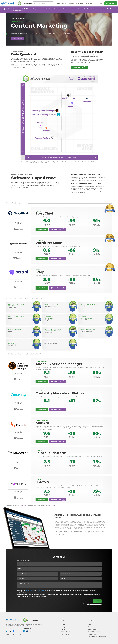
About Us (71, 3)
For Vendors (89, 3)
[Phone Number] (81, 574)
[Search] (35, 3)
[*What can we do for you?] (59, 585)
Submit (97, 601)
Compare (65, 3)
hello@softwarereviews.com (94, 604)
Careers (90, 627)
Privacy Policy (41, 590)
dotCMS (42, 482)
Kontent (42, 423)
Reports (64, 629)
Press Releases (93, 629)
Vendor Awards (80, 3)
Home (13, 19)
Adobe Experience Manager (59, 364)
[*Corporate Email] (37, 574)
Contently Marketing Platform (61, 393)
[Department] (37, 579)
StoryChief (44, 213)
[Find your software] (45, 3)
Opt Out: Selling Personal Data (97, 637)
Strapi (41, 272)
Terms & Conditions (94, 632)
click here (23, 506)
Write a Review (111, 3)
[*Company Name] (59, 564)
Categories (57, 3)
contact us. (107, 9)
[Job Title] (81, 579)
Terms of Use (30, 590)
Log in (63, 625)
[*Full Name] (59, 569)
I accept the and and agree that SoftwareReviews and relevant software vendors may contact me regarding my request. (57, 591)
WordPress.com (49, 243)
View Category (18, 39)
